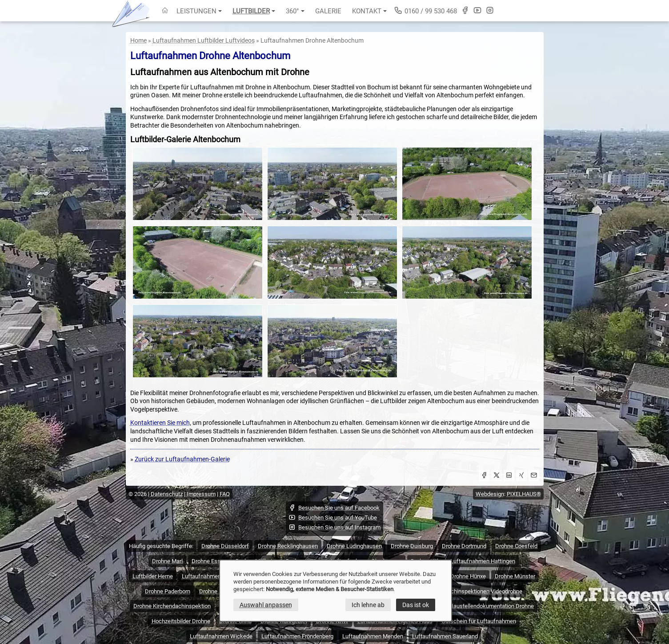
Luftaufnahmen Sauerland (445, 636)
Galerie (328, 11)
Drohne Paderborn (168, 591)
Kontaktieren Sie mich (160, 423)
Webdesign (490, 494)
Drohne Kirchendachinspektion (172, 606)
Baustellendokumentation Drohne (492, 606)
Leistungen (199, 11)
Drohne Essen (209, 561)
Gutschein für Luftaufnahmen (479, 621)
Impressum (201, 494)
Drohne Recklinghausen (288, 546)
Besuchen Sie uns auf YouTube (333, 517)
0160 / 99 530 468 (425, 10)
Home (138, 40)
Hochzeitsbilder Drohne (181, 621)
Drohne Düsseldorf (225, 546)
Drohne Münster (515, 576)
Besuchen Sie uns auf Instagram (334, 527)
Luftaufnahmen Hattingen (483, 561)
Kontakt (369, 11)
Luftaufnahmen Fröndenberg (297, 636)
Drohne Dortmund (464, 546)
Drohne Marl (167, 561)
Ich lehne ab (368, 605)
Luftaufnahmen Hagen (210, 576)
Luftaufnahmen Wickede (221, 636)
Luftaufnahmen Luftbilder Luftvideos (204, 40)
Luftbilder (254, 11)
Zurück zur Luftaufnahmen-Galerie (182, 459)
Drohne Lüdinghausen (354, 546)
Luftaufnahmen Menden (373, 636)
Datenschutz (167, 494)
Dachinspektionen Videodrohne (483, 591)
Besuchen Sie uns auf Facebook (334, 508)
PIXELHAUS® (524, 494)
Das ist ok (416, 605)
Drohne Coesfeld (516, 546)
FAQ (225, 494)
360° (295, 11)
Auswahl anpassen (266, 605)
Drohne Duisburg (412, 546)
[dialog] (336, 591)
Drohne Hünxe (468, 576)
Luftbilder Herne (153, 576)
